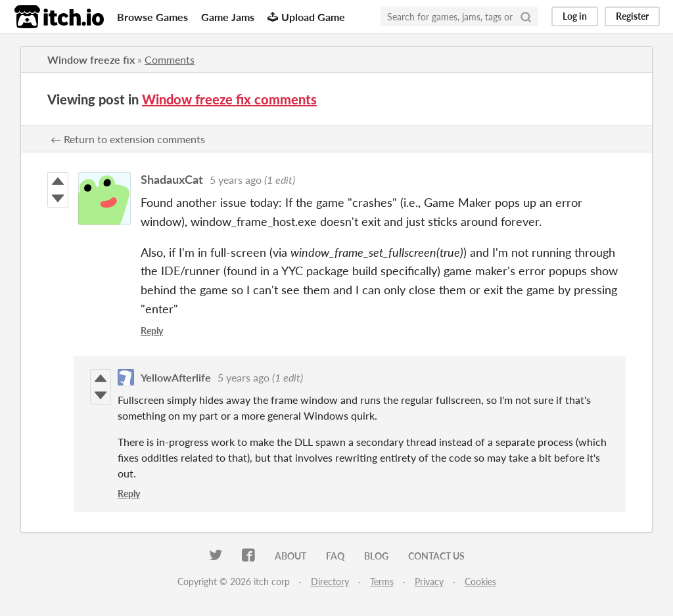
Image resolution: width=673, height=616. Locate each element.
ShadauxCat (172, 179)
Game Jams (228, 17)
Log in (575, 16)
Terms (382, 582)
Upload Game (306, 17)
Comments (170, 59)
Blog (376, 556)
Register (632, 16)
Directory (330, 582)
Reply (152, 331)
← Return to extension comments (128, 139)
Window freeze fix (91, 59)
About (290, 556)
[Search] (526, 16)
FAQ (335, 556)
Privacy (429, 582)
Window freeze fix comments (229, 99)
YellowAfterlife (176, 377)
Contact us (436, 556)
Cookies (480, 582)
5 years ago (236, 180)
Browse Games (152, 17)
